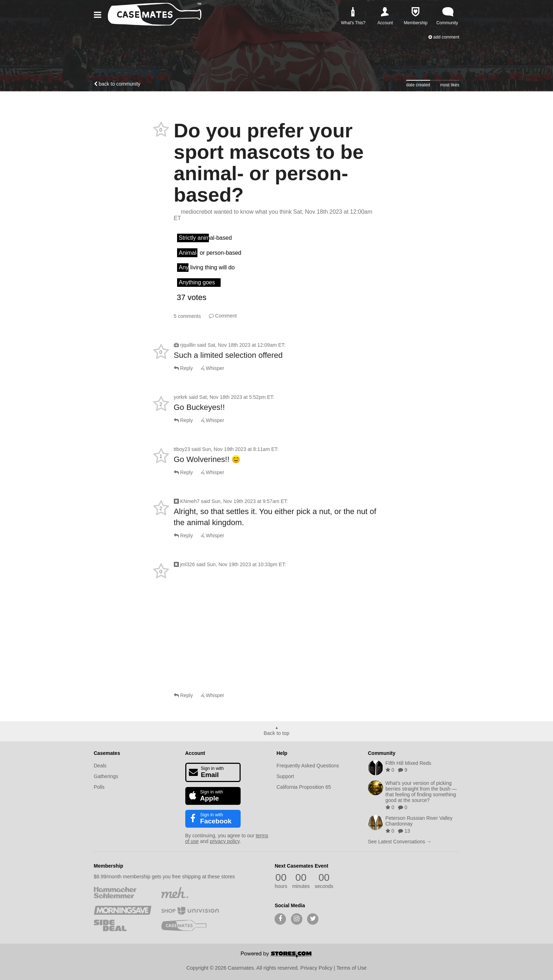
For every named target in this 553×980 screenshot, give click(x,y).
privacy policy (225, 841)
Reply (184, 368)
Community (382, 753)
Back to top (277, 733)
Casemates (107, 753)
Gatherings (106, 776)
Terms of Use (351, 968)
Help (282, 753)
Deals (100, 766)
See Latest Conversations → (400, 842)
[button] (99, 15)
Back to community (117, 84)
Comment (223, 316)
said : (241, 345)
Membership (109, 866)
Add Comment (444, 37)
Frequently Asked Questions (308, 766)
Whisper (213, 368)
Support (285, 776)
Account (195, 753)
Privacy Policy (316, 968)
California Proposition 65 (304, 787)
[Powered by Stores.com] (277, 955)
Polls (99, 787)
